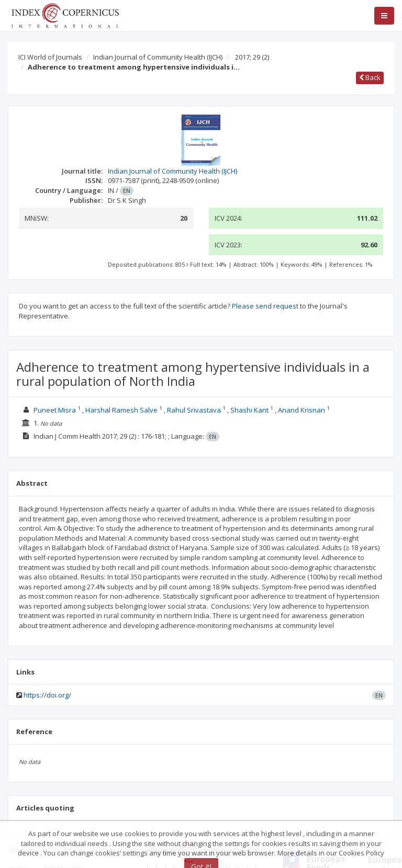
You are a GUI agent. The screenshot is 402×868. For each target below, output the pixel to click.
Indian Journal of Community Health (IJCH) (158, 57)
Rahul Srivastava (194, 410)
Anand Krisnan (301, 410)
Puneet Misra (55, 410)
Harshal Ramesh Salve (121, 410)
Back (370, 77)
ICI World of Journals (50, 57)
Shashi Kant (249, 410)
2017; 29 (252, 57)
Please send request (265, 306)
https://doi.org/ (47, 695)
